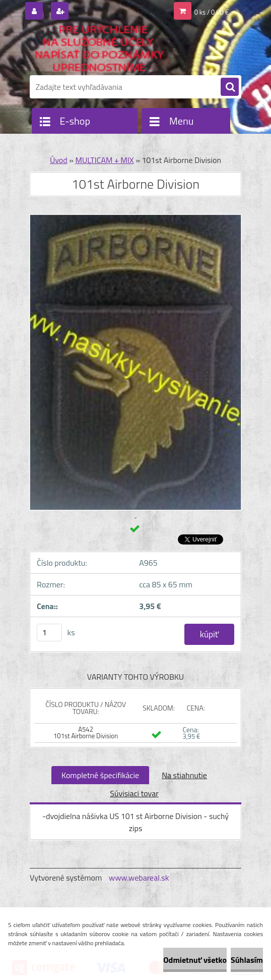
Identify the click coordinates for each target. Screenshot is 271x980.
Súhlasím (247, 960)
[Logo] (99, 49)
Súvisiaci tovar (134, 793)
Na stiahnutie (184, 775)
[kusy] (49, 633)
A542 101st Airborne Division (86, 732)
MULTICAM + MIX (104, 160)
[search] (230, 87)
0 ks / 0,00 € (212, 12)
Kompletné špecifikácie (100, 775)
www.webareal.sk (139, 878)
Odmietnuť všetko (195, 960)
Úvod (59, 160)
